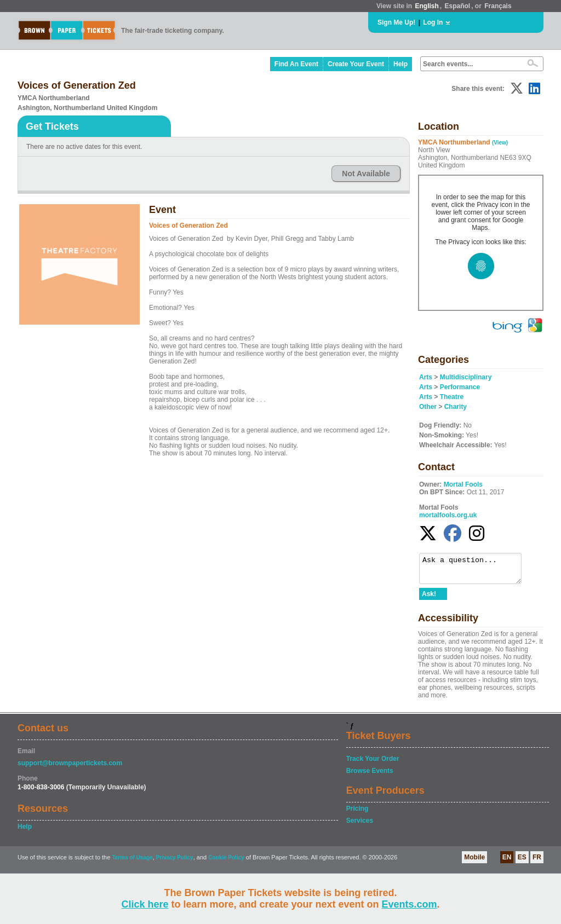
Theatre (452, 397)
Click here (145, 904)
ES (522, 862)
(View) (500, 143)
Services (360, 825)
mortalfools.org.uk (448, 515)
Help (400, 64)
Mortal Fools (463, 484)
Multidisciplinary (466, 377)
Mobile (474, 862)
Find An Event (296, 64)
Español (458, 6)
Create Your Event (356, 64)
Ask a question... (476, 571)
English (427, 6)
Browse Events (370, 776)
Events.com (410, 904)
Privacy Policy (175, 862)
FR (537, 862)
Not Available (366, 174)
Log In (433, 22)
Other (428, 407)
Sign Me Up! (396, 22)
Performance (460, 387)
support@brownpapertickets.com (70, 768)
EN (507, 862)
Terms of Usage (132, 862)
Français (498, 6)
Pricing (357, 813)
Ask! (429, 599)
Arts (426, 377)
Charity (456, 407)
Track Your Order (373, 764)
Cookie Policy (226, 862)
